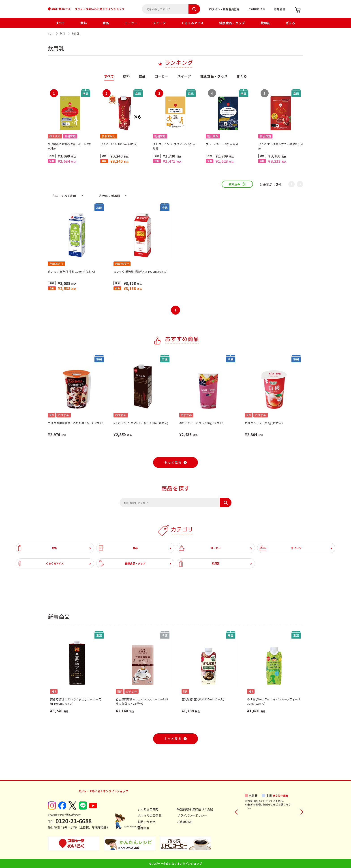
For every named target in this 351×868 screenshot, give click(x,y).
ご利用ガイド (257, 9)
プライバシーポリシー (192, 815)
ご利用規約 (185, 822)
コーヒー (131, 23)
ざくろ (290, 23)
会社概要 (143, 828)
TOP (50, 33)
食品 (106, 23)
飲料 (84, 23)
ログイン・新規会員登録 (224, 9)
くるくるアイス (193, 23)
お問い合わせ (146, 822)
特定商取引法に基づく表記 (195, 809)
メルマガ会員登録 (149, 815)
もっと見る (173, 463)
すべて (60, 23)
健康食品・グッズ (232, 23)
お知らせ (280, 9)
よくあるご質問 (148, 809)
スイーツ (159, 23)
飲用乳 (265, 23)
